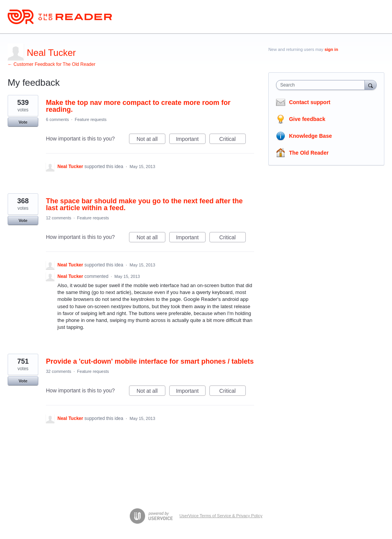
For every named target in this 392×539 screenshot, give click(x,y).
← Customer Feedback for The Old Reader (51, 64)
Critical (233, 140)
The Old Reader (309, 153)
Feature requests (91, 119)
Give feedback (307, 119)
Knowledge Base (310, 136)
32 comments (59, 371)
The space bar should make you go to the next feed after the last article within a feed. (144, 204)
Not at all (151, 140)
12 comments (59, 218)
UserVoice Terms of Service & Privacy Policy (221, 516)
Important (191, 140)
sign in (331, 49)
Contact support (310, 102)
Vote (23, 122)
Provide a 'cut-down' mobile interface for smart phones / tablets (150, 361)
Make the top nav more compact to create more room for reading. (138, 106)
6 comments (57, 119)
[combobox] (322, 85)
